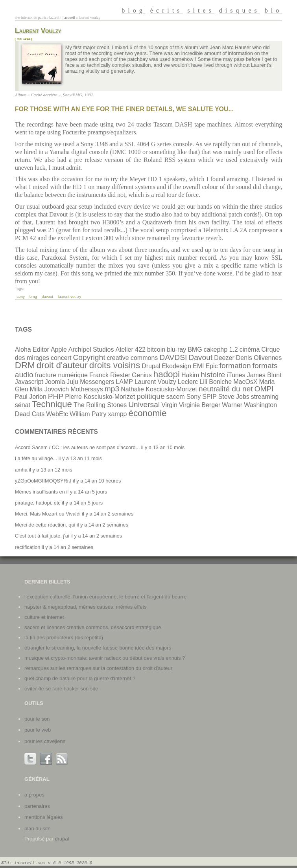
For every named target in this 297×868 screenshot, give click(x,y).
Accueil (69, 17)
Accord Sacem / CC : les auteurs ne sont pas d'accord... (77, 447)
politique (150, 396)
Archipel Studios (91, 350)
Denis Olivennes (259, 358)
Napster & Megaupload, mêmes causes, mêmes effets (85, 607)
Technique (52, 404)
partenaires (37, 806)
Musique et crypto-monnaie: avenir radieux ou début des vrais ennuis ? (105, 658)
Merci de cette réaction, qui (45, 525)
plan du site (38, 829)
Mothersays (87, 389)
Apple (59, 350)
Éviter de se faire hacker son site (61, 689)
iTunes (236, 375)
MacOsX (245, 382)
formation (235, 366)
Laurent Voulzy (69, 296)
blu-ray (176, 350)
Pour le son (37, 719)
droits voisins (115, 365)
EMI (198, 366)
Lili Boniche (216, 382)
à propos (34, 795)
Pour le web (38, 730)
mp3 (112, 389)
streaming (265, 397)
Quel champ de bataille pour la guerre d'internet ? (80, 678)
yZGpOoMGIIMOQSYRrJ (43, 481)
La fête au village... (36, 458)
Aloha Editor (32, 350)
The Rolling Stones (100, 405)
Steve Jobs (234, 397)
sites (201, 10)
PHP (56, 396)
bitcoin (156, 350)
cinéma (250, 350)
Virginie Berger (200, 405)
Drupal (151, 366)
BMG (33, 296)
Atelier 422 (130, 350)
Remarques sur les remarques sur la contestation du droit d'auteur (98, 668)
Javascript (29, 382)
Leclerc (188, 382)
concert (61, 358)
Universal (144, 405)
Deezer (224, 358)
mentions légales (44, 817)
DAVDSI (173, 357)
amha (21, 470)
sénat (23, 405)
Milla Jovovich (50, 389)
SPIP (209, 397)
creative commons (133, 358)
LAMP (124, 382)
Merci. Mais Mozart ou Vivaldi (48, 514)
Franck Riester (110, 375)
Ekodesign (176, 366)
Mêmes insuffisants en (40, 492)
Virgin (169, 405)
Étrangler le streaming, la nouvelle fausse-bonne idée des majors (98, 648)
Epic (211, 366)
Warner (232, 405)
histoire (213, 375)
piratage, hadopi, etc (38, 503)
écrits (167, 10)
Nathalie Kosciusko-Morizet (159, 389)
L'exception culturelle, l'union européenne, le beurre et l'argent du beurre (105, 597)
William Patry (88, 414)
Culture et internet (44, 617)
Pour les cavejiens (45, 741)
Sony (21, 296)
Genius (142, 375)
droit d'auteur (62, 365)
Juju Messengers (90, 382)
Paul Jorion (31, 397)
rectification (28, 547)
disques (240, 10)
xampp (117, 414)
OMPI (264, 389)
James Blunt (264, 375)
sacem (176, 397)
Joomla (55, 382)
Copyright (89, 357)
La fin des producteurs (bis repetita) (64, 638)
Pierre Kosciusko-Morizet (100, 397)
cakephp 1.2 (221, 350)
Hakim (190, 375)
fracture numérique (61, 375)
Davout (47, 296)
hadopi (167, 374)
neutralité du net (226, 389)
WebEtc (57, 414)
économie (147, 413)
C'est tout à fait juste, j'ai (42, 536)
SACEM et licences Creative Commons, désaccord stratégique (93, 627)
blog (133, 10)
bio (273, 10)
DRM (25, 365)
